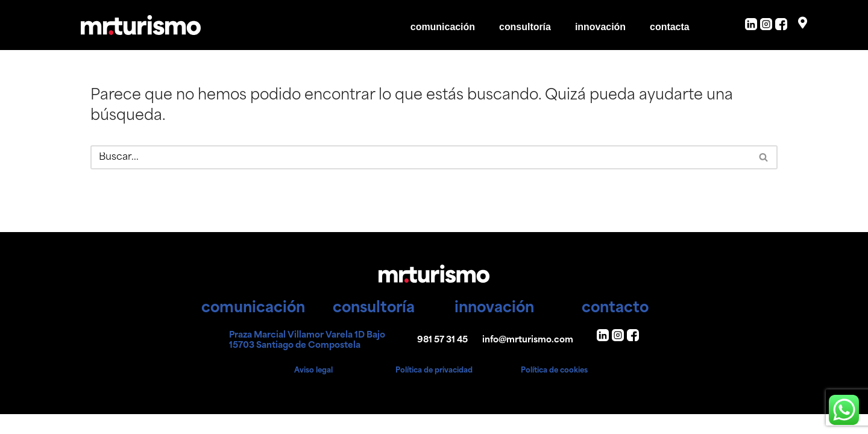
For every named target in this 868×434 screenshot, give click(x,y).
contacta (670, 27)
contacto (615, 328)
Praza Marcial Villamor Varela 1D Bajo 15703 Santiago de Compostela (307, 360)
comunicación (442, 27)
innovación (600, 27)
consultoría (524, 27)
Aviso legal (313, 391)
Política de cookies (554, 391)
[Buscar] (420, 157)
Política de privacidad (434, 391)
